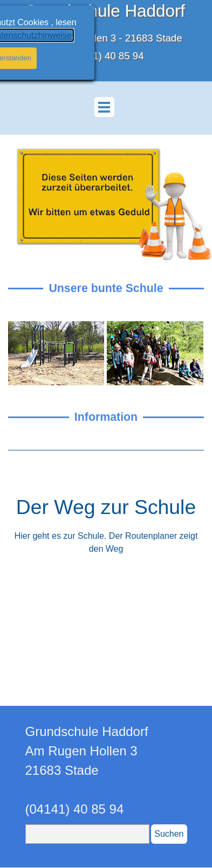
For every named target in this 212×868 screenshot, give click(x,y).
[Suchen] (88, 834)
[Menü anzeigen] (104, 107)
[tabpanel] (106, 450)
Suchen (169, 834)
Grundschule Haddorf (105, 11)
